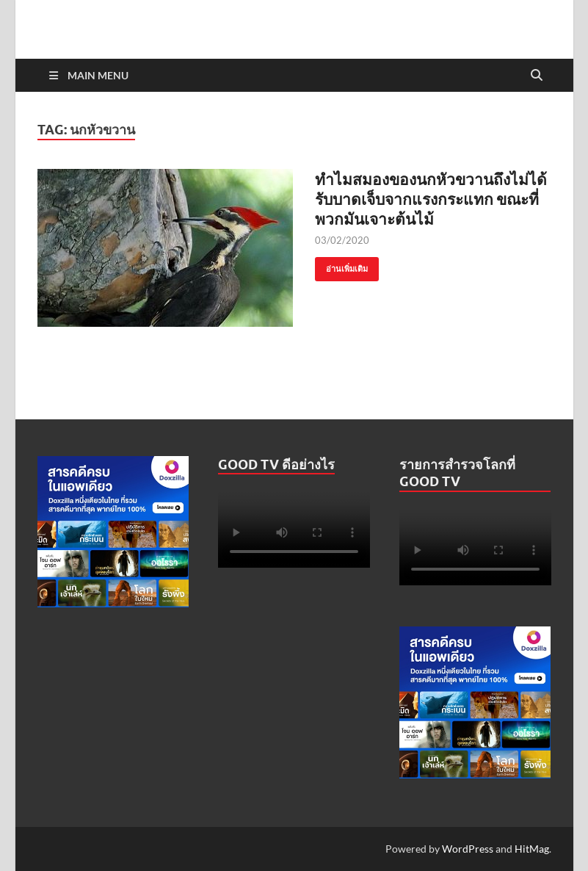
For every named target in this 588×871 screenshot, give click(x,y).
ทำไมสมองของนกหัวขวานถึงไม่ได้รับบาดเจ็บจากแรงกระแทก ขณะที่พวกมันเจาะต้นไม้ (431, 199)
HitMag (532, 849)
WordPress (468, 849)
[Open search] (537, 76)
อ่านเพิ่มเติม (341, 265)
